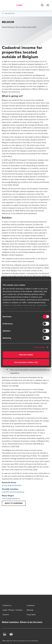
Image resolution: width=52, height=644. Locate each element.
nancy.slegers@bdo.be (11, 498)
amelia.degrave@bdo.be (12, 485)
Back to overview (14, 503)
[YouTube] (11, 634)
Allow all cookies (26, 355)
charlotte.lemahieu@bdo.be (13, 492)
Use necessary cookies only (26, 362)
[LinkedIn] (5, 634)
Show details (40, 347)
